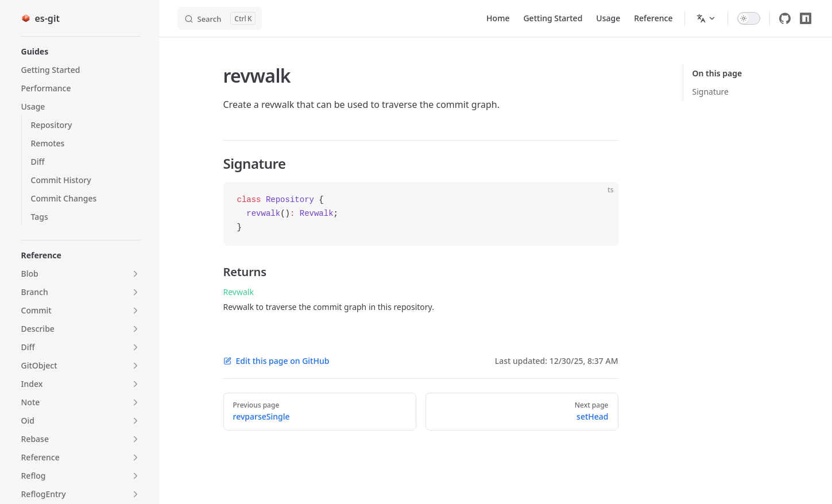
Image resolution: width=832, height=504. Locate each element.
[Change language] (706, 18)
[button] (81, 52)
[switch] (749, 18)
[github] (785, 18)
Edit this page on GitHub (276, 361)
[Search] (220, 18)
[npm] (806, 18)
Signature (711, 92)
